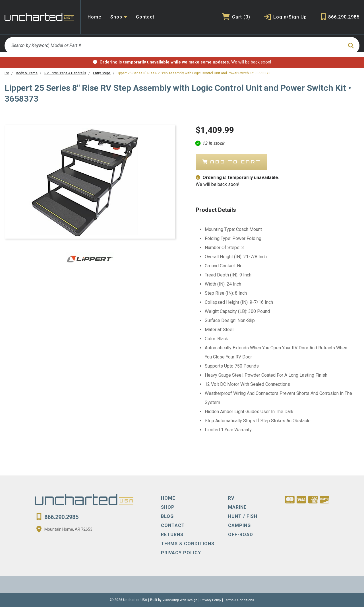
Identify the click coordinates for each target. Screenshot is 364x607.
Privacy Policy (211, 600)
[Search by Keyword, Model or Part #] (174, 46)
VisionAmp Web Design (179, 600)
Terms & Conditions (241, 600)
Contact (145, 17)
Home (94, 17)
